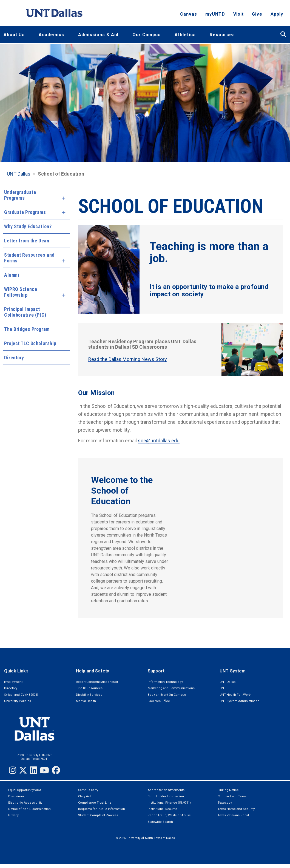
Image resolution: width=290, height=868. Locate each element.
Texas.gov (225, 803)
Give (257, 15)
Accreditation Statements (166, 790)
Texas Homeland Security (236, 809)
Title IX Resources (89, 688)
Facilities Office (159, 701)
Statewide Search (160, 822)
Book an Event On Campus (167, 695)
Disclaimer (16, 796)
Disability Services (89, 695)
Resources (222, 35)
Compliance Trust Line (95, 803)
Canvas (189, 15)
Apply (277, 15)
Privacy (13, 815)
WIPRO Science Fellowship (21, 292)
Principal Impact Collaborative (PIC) (25, 312)
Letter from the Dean (27, 241)
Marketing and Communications (171, 688)
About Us (14, 35)
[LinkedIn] (33, 770)
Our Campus (147, 35)
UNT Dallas (19, 174)
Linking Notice (228, 790)
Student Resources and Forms (29, 258)
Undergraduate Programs (20, 195)
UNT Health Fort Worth (236, 695)
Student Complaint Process (98, 815)
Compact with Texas (232, 796)
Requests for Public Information (102, 809)
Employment (13, 682)
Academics (51, 35)
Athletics (185, 35)
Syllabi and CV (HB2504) (21, 695)
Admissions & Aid (98, 35)
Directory (14, 358)
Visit (238, 15)
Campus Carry (88, 790)
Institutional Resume (163, 809)
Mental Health (86, 701)
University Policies (18, 701)
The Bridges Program (27, 329)
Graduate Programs (25, 212)
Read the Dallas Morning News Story (128, 359)
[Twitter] (23, 770)
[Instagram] (13, 770)
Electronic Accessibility (25, 803)
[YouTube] (44, 770)
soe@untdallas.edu (159, 441)
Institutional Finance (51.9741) (169, 803)
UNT (223, 688)
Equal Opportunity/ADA (25, 790)
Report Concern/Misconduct (97, 682)
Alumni (12, 275)
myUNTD (215, 15)
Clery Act (84, 796)
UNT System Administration (239, 701)
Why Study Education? (28, 226)
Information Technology (165, 682)
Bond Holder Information (166, 796)
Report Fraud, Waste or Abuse (169, 815)
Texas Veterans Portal (233, 815)
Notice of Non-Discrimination (29, 809)
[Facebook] (56, 770)
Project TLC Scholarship (30, 343)
